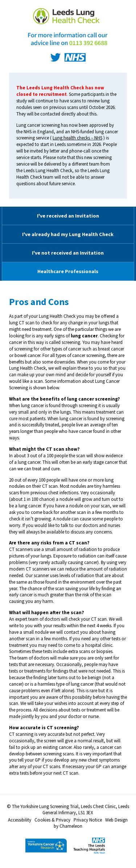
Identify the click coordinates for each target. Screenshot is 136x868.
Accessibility (20, 820)
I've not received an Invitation (68, 253)
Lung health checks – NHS (77, 138)
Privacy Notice (88, 820)
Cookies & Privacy (52, 820)
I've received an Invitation (68, 216)
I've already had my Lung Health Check (68, 234)
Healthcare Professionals (68, 271)
